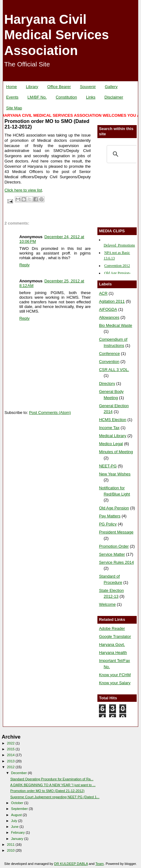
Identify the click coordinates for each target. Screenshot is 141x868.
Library (32, 87)
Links (91, 97)
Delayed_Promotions (119, 245)
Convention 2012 (117, 266)
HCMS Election (113, 420)
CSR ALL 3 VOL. (114, 370)
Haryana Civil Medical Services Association (56, 35)
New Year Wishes (115, 474)
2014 (11, 755)
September (20, 809)
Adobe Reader (112, 628)
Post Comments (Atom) (50, 413)
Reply (24, 265)
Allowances (109, 317)
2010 (11, 850)
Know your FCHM (115, 675)
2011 (11, 845)
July (15, 821)
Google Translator (115, 636)
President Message (116, 532)
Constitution (66, 97)
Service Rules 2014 (116, 562)
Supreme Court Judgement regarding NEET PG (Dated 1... (55, 797)
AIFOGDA (108, 309)
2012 (11, 767)
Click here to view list (23, 190)
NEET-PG (108, 466)
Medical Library (113, 436)
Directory (107, 383)
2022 (11, 743)
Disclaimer (114, 97)
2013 (11, 761)
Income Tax (109, 428)
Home (12, 87)
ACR (103, 293)
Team (100, 864)
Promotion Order (114, 546)
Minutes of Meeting (116, 452)
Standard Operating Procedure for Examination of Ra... (52, 779)
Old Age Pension (114, 508)
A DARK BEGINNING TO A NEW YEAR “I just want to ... (53, 785)
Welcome (107, 604)
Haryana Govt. (112, 645)
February (18, 832)
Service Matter (112, 554)
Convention (109, 362)
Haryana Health (113, 653)
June (15, 827)
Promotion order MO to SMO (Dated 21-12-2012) (47, 791)
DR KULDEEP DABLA (71, 864)
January (18, 839)
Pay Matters (110, 516)
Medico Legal (111, 444)
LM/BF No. (37, 97)
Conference (109, 354)
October (18, 803)
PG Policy (108, 524)
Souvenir (88, 87)
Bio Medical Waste (115, 325)
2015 (11, 749)
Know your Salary (115, 683)
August (17, 815)
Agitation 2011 (112, 301)
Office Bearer (59, 87)
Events (12, 97)
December (19, 773)
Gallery (111, 87)
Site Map (14, 108)
